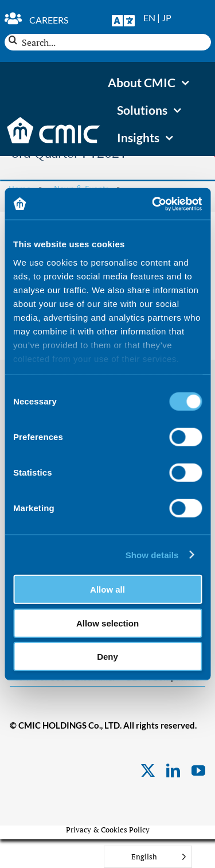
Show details (152, 554)
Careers (49, 20)
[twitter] (148, 770)
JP (167, 17)
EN (149, 17)
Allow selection (107, 623)
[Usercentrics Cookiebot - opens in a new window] (153, 204)
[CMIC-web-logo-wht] (54, 120)
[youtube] (198, 770)
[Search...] (108, 42)
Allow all (107, 589)
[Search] (13, 40)
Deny (107, 657)
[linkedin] (173, 770)
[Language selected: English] (148, 857)
